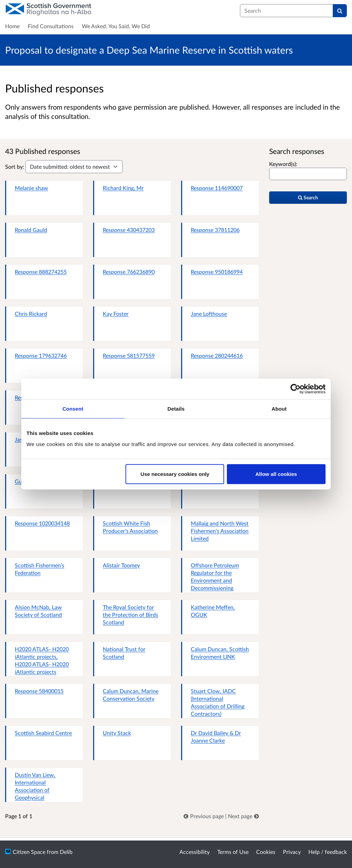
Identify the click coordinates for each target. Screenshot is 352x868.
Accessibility (195, 852)
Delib (66, 852)
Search (308, 197)
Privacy (292, 852)
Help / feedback (328, 852)
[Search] (340, 11)
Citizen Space (29, 852)
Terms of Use (233, 852)
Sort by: (15, 166)
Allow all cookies (276, 474)
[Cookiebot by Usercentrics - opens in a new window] (295, 389)
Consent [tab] (73, 409)
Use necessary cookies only (175, 474)
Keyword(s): (283, 164)
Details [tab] (176, 409)
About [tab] (279, 409)
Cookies (266, 852)
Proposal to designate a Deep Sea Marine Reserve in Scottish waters (149, 50)
